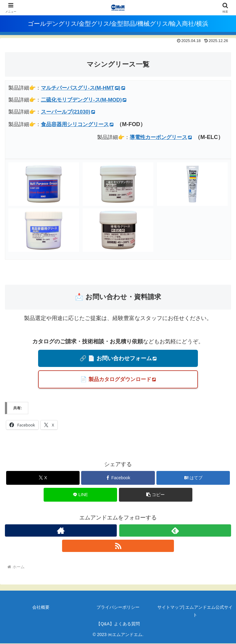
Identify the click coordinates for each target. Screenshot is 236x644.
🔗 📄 (118, 358)
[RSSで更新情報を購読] (118, 546)
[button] (156, 495)
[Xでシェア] (43, 478)
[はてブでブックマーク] (193, 478)
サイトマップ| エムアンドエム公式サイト (195, 611)
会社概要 (41, 607)
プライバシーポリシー (118, 607)
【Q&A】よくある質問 (118, 624)
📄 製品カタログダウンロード (118, 380)
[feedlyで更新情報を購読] (175, 531)
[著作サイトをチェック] (61, 531)
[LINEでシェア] (80, 495)
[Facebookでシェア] (118, 478)
